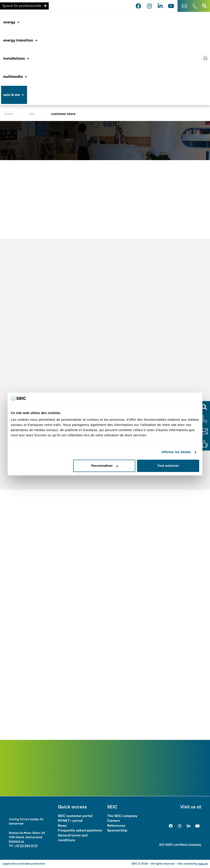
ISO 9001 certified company (180, 845)
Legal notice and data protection (24, 864)
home (9, 114)
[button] (204, 407)
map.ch (203, 864)
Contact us (16, 841)
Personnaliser (104, 466)
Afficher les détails (176, 452)
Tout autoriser (168, 466)
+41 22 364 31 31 (26, 846)
